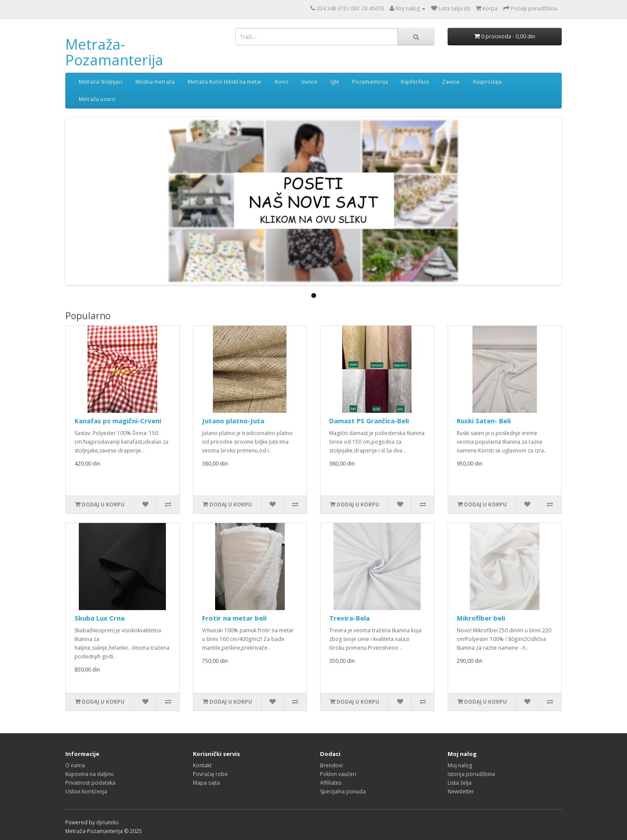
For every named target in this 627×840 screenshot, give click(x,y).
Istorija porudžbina (471, 774)
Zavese (451, 82)
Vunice (309, 82)
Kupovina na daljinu (89, 774)
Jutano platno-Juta (233, 421)
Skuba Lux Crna (99, 618)
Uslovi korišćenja (86, 791)
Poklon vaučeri (338, 774)
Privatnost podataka (90, 783)
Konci (281, 82)
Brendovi (331, 765)
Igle (335, 82)
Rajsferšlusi (415, 82)
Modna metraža (155, 82)
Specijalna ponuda (343, 791)
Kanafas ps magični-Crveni (118, 421)
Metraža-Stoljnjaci (101, 82)
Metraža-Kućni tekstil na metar (225, 82)
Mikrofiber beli (481, 618)
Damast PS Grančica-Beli (369, 421)
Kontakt (202, 765)
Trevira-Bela (349, 618)
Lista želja (460, 783)
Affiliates (331, 783)
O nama (75, 765)
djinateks (107, 822)
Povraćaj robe (210, 774)
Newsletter (461, 791)
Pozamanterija (370, 82)
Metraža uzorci (97, 99)
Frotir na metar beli (234, 618)
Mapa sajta (206, 783)
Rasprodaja (487, 82)
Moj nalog (460, 765)
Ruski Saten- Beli (484, 421)
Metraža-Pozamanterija (114, 52)
